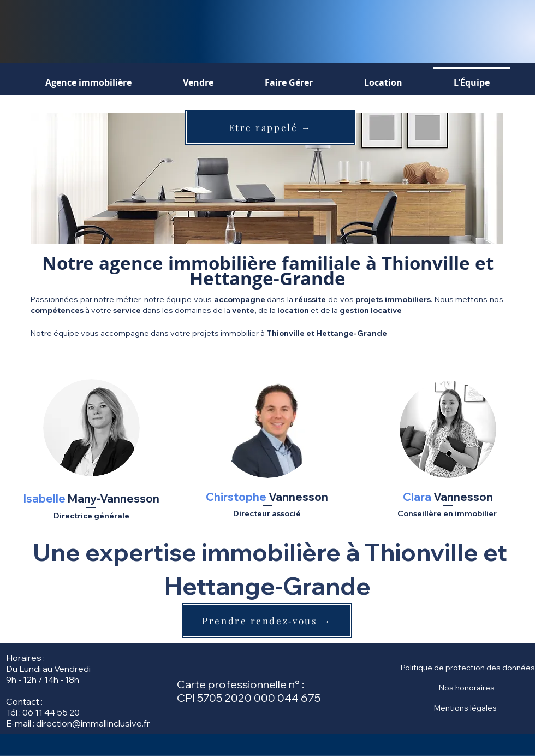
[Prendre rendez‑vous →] (267, 621)
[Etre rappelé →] (270, 127)
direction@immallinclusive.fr (93, 723)
